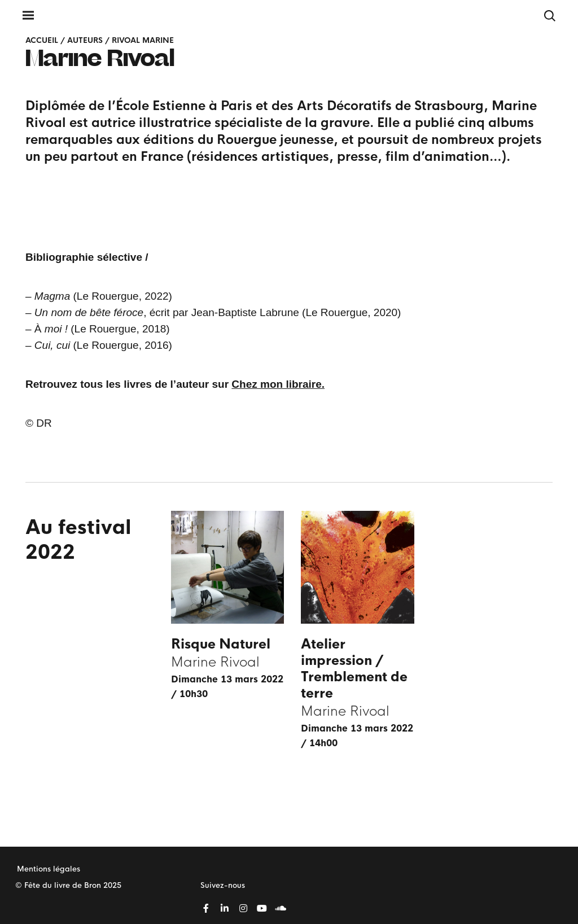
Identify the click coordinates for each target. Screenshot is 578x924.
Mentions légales (49, 869)
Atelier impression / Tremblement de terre (354, 669)
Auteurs (85, 40)
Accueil (42, 40)
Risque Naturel (221, 644)
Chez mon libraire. (278, 384)
